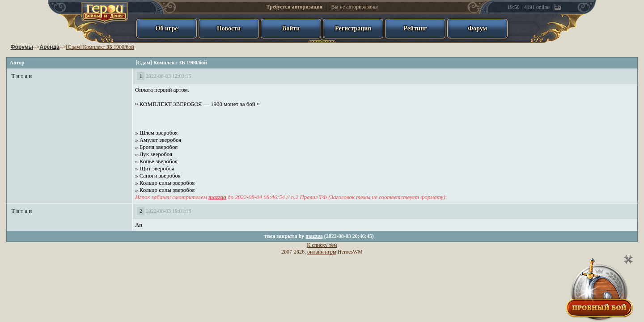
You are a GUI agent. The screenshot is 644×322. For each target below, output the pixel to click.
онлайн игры (322, 252)
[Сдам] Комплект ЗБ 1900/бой (100, 47)
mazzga (314, 236)
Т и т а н (21, 76)
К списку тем (322, 245)
